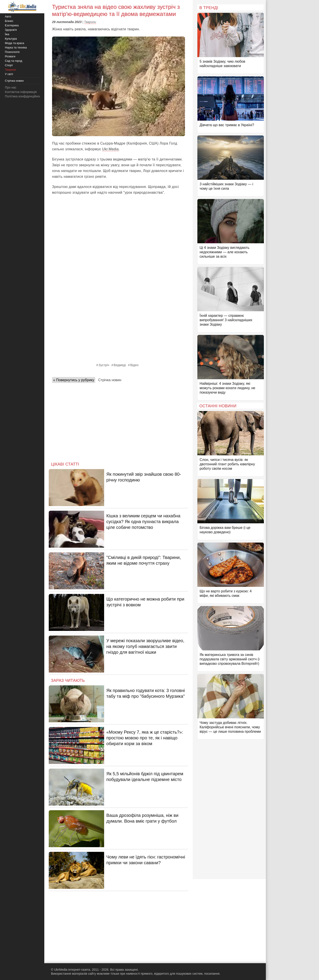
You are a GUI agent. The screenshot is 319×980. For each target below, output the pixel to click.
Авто (8, 16)
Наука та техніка (16, 47)
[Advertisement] (119, 421)
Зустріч (104, 365)
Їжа (7, 34)
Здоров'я (11, 30)
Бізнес (9, 21)
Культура (11, 39)
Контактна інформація (21, 92)
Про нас (11, 87)
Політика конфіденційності (24, 96)
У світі (9, 74)
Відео (134, 365)
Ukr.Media (110, 149)
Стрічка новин (110, 380)
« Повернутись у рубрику (74, 380)
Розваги (10, 56)
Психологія (12, 52)
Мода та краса (15, 43)
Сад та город (14, 61)
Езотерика (12, 25)
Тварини (90, 22)
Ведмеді (120, 365)
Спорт (9, 65)
